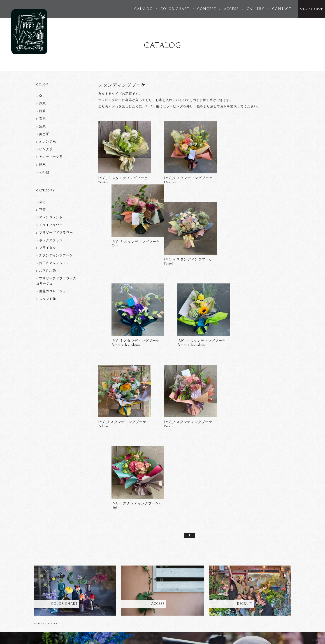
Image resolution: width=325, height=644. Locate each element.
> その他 (43, 172)
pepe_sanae (213, 630)
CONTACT (282, 9)
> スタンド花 (46, 299)
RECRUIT (284, 595)
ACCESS (231, 9)
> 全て (41, 202)
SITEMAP (284, 603)
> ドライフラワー (49, 225)
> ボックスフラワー (51, 240)
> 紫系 (41, 126)
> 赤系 (41, 103)
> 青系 (41, 119)
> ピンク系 (44, 149)
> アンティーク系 (49, 157)
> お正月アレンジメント (55, 263)
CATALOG (143, 9)
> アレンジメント (49, 217)
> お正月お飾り (48, 271)
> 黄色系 (43, 134)
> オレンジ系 (46, 142)
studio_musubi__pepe (248, 630)
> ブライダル (46, 248)
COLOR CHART (175, 9)
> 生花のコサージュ (51, 291)
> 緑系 (41, 165)
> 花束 (41, 210)
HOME (38, 459)
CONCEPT (207, 9)
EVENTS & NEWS (178, 595)
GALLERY (255, 9)
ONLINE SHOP (312, 9)
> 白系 (41, 111)
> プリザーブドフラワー (55, 233)
